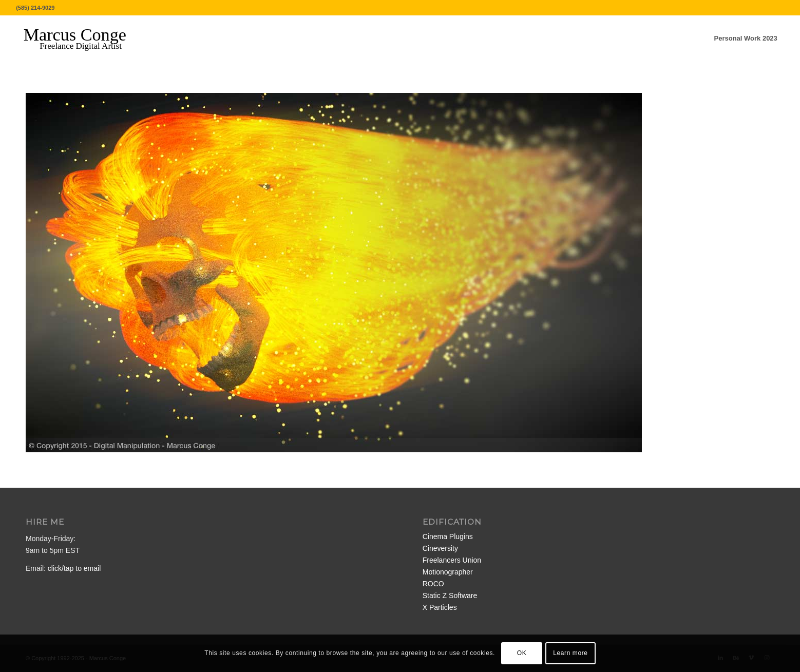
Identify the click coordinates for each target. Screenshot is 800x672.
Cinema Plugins (448, 536)
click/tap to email (74, 568)
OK (522, 653)
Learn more (570, 653)
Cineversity (440, 548)
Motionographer (448, 572)
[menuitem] (746, 39)
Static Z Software (450, 596)
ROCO (433, 584)
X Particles (440, 607)
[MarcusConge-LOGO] (83, 39)
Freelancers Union (452, 560)
